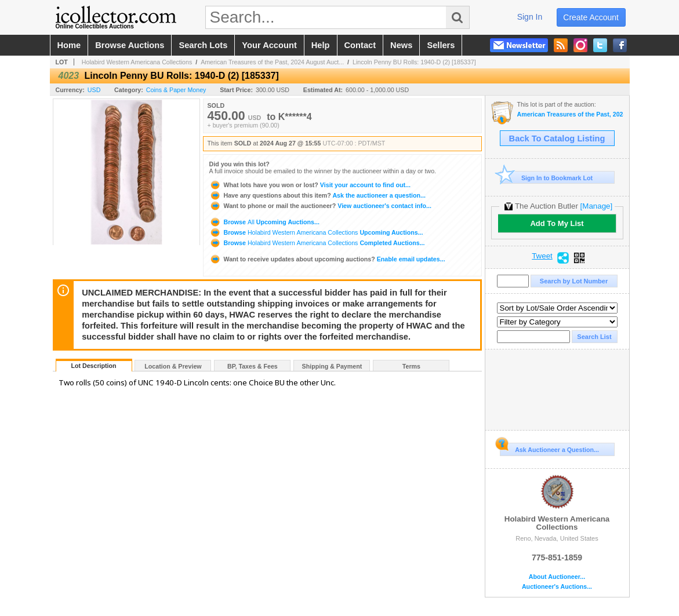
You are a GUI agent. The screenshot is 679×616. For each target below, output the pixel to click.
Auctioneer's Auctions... (557, 587)
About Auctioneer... (557, 577)
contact (360, 45)
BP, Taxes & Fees (253, 366)
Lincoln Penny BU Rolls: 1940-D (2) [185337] (414, 62)
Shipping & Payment (332, 366)
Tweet (542, 256)
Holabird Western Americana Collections (137, 62)
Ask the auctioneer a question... (317, 195)
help (321, 45)
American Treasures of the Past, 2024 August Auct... (272, 62)
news (401, 45)
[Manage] (596, 206)
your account (269, 45)
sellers (441, 45)
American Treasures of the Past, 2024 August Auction (570, 114)
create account (591, 17)
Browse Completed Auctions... (317, 243)
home (69, 45)
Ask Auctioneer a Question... (549, 448)
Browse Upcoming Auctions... (264, 222)
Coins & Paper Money (176, 90)
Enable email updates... (327, 259)
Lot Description (93, 366)
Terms (411, 366)
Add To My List (557, 223)
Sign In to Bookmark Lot (547, 178)
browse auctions (130, 45)
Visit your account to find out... (310, 185)
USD (94, 90)
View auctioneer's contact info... (320, 206)
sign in (530, 17)
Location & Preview (173, 366)
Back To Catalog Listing (557, 138)
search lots (203, 45)
